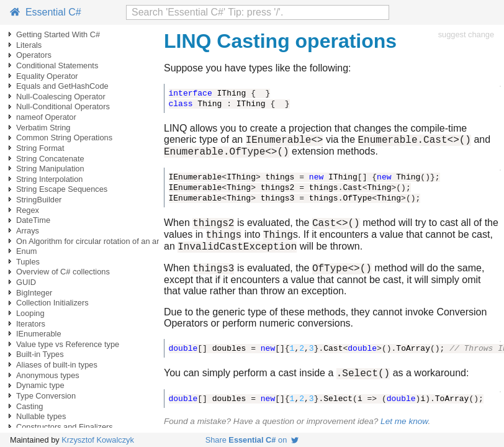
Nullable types (41, 416)
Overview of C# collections (63, 272)
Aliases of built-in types (57, 365)
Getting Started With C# (58, 34)
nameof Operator (46, 117)
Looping (30, 313)
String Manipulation (50, 169)
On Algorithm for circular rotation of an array (93, 241)
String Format (40, 148)
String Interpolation (49, 179)
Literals (29, 45)
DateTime (33, 220)
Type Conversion (46, 396)
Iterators (31, 324)
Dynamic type (40, 385)
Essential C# (46, 12)
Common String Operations (64, 138)
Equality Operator (47, 76)
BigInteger (34, 293)
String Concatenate (50, 159)
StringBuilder (39, 200)
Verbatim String (43, 128)
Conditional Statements (57, 65)
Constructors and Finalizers (65, 427)
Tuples (28, 262)
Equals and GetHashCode (62, 86)
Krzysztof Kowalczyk (98, 440)
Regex (28, 210)
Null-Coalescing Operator (61, 97)
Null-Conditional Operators (63, 106)
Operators (34, 55)
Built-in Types (40, 354)
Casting (29, 406)
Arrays (28, 231)
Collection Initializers (52, 303)
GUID (26, 282)
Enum (26, 251)
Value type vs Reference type (68, 344)
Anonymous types (48, 375)
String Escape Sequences (62, 189)
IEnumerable (39, 334)
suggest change (466, 34)
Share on (252, 440)
